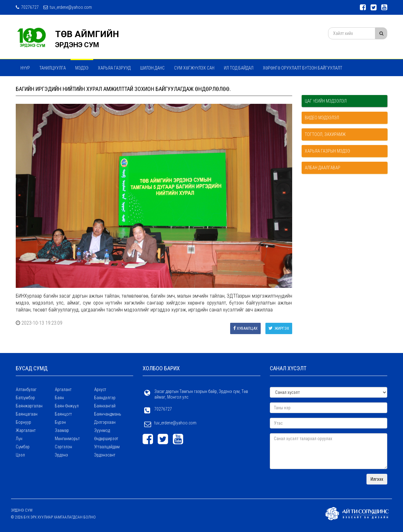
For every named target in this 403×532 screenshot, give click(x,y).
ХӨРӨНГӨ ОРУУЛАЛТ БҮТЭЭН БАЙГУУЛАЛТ (303, 68)
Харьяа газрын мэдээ (327, 151)
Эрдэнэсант (105, 455)
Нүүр (25, 68)
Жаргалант (26, 430)
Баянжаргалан (29, 406)
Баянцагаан (27, 414)
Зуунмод (102, 430)
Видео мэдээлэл (322, 118)
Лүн (19, 439)
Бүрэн (60, 422)
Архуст (100, 389)
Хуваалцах (245, 328)
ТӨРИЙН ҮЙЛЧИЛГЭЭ (101, 85)
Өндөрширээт (106, 439)
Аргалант (63, 389)
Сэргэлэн (63, 447)
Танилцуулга (53, 68)
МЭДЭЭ (82, 68)
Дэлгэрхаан (105, 422)
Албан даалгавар (323, 168)
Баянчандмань (108, 414)
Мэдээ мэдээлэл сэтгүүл (47, 85)
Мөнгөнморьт (67, 439)
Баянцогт (63, 414)
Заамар (62, 430)
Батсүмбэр (25, 398)
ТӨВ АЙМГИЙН (87, 34)
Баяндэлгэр (105, 398)
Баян (59, 398)
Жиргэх (279, 328)
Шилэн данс (152, 68)
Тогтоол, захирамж (325, 134)
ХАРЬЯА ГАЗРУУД (114, 68)
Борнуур (23, 422)
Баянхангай (105, 406)
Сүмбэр (23, 447)
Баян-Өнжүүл (67, 406)
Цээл (20, 455)
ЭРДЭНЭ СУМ (77, 45)
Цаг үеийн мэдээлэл (326, 101)
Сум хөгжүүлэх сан (194, 68)
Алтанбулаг (26, 389)
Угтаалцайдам (107, 447)
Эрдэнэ (61, 455)
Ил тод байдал (239, 68)
